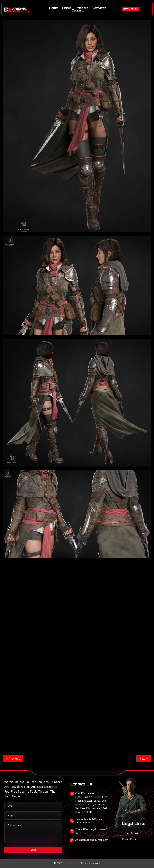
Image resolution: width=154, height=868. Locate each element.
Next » (144, 759)
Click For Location (85, 793)
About (69, 8)
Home (56, 8)
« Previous (13, 759)
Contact (80, 10)
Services (102, 8)
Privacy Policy (129, 839)
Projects (84, 8)
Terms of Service (131, 833)
